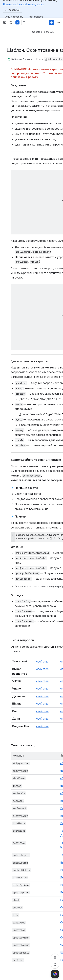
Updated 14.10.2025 (43, 32)
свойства (42, 661)
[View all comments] (55, 958)
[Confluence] (17, 22)
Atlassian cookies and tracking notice (23, 4)
